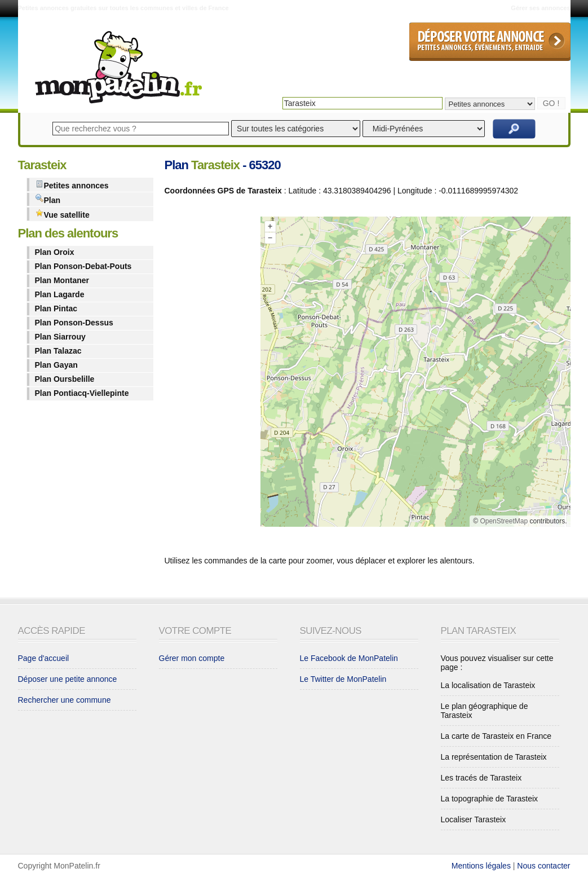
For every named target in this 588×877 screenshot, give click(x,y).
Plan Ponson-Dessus (74, 323)
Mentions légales (481, 866)
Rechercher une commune (65, 700)
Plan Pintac (56, 309)
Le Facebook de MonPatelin (349, 658)
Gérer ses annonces (540, 8)
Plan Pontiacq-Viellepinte (82, 393)
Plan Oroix (55, 252)
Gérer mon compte (192, 658)
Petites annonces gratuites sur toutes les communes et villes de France (123, 8)
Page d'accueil (44, 658)
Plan (48, 199)
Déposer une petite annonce (68, 679)
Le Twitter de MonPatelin (343, 679)
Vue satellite (62, 214)
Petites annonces (72, 185)
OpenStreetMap (504, 521)
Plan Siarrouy (60, 337)
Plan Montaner (62, 280)
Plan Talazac (58, 351)
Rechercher (514, 129)
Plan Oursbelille (65, 379)
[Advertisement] (210, 374)
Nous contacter (543, 866)
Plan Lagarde (60, 294)
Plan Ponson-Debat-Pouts (83, 266)
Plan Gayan (56, 365)
